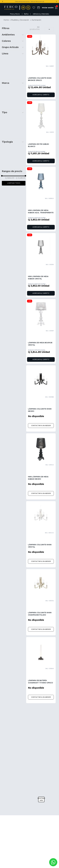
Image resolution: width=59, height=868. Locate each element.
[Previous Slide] (3, 1)
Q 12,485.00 (20, 178)
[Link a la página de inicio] (6, 20)
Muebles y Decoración (20, 20)
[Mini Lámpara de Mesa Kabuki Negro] (41, 466)
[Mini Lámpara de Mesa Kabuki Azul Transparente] (41, 199)
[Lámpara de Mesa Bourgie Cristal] (41, 331)
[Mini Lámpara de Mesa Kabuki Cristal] (41, 265)
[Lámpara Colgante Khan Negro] (41, 398)
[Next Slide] (56, 1)
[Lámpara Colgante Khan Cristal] (41, 534)
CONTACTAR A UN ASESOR (41, 426)
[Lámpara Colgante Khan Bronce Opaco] (41, 67)
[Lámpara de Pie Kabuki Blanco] (41, 133)
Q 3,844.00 (10, 178)
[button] (14, 35)
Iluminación (36, 20)
